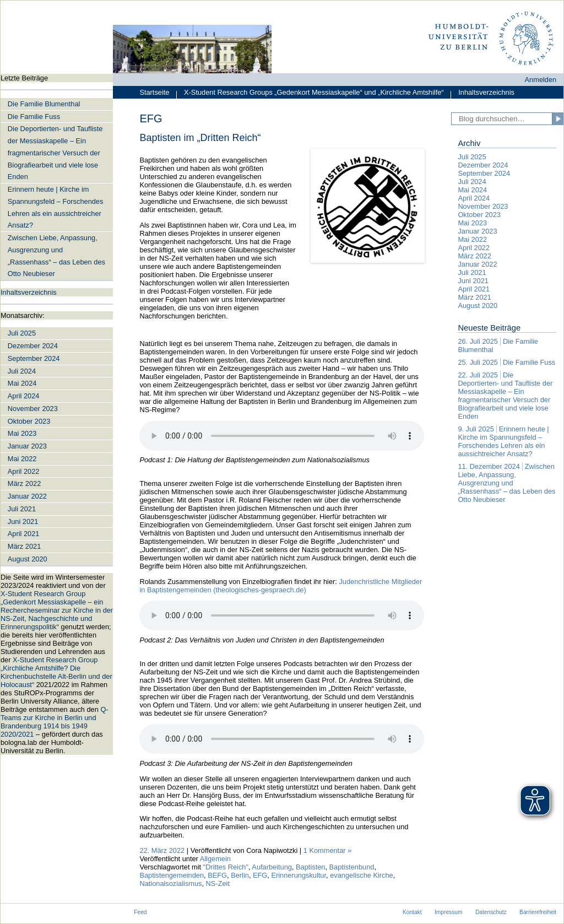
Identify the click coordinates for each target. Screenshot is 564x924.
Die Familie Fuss (34, 117)
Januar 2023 (27, 446)
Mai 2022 (22, 459)
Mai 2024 (22, 383)
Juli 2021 (22, 509)
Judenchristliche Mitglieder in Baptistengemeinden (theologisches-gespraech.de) (281, 586)
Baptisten (310, 867)
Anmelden (541, 80)
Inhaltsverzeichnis (482, 93)
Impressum (449, 912)
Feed (140, 912)
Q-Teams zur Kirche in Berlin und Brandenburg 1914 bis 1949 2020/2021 (55, 722)
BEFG (217, 875)
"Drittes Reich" (226, 867)
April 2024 (24, 396)
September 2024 (34, 358)
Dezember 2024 (33, 346)
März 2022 (24, 483)
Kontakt (412, 912)
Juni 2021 (23, 522)
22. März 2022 (162, 850)
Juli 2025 (22, 333)
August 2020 (28, 559)
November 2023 (33, 409)
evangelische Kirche (362, 875)
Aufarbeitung (272, 867)
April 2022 (24, 471)
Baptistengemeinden (172, 875)
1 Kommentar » (328, 850)
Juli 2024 (22, 371)
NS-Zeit (218, 884)
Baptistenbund (352, 867)
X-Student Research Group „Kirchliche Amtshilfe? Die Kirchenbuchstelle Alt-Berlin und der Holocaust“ (56, 672)
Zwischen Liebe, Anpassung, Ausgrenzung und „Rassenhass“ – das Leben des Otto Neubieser (56, 256)
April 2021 (24, 534)
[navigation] (57, 414)
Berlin (240, 875)
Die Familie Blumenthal (44, 104)
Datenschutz (491, 912)
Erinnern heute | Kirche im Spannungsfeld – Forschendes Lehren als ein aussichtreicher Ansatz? (56, 207)
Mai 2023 (22, 433)
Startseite (154, 92)
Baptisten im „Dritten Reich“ (200, 138)
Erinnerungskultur (299, 875)
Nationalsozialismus (170, 884)
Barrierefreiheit (538, 912)
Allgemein (215, 859)
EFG (260, 875)
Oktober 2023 (29, 421)
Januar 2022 (27, 496)
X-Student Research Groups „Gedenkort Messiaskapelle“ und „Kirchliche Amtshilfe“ (310, 93)
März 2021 (24, 546)
